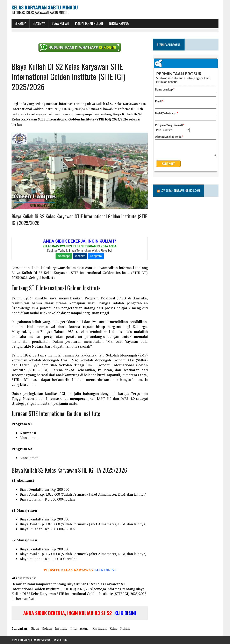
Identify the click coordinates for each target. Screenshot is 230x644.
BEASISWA (39, 23)
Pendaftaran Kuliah (89, 23)
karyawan (100, 628)
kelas (113, 628)
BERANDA (20, 23)
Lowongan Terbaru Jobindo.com (180, 190)
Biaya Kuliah (60, 23)
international (80, 628)
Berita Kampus (119, 23)
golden (47, 628)
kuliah (125, 628)
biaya (35, 628)
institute (61, 628)
